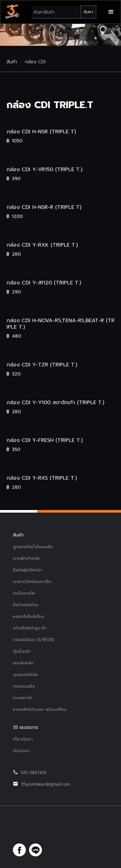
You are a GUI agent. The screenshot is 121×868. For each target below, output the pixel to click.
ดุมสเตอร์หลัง (25, 674)
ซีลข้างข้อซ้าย (25, 605)
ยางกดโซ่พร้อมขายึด (32, 582)
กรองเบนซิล (24, 686)
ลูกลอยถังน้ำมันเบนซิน (33, 547)
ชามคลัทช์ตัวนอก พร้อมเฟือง (40, 709)
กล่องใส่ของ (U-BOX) (33, 640)
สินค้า (12, 62)
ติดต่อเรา (21, 751)
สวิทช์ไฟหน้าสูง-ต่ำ (30, 628)
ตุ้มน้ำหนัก (22, 651)
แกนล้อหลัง (23, 663)
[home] (12, 12)
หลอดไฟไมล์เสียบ (29, 616)
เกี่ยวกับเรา (23, 739)
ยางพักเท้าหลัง (26, 558)
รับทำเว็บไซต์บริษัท (84, 834)
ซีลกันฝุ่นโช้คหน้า (28, 570)
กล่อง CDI (35, 62)
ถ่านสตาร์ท (23, 698)
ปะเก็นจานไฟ (24, 593)
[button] (111, 12)
